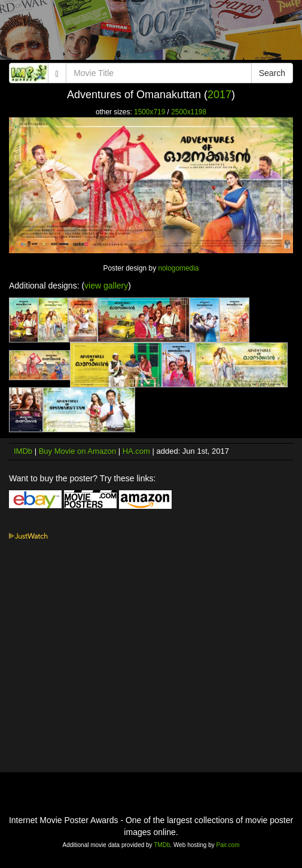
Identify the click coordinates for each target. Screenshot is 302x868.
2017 (219, 95)
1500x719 (150, 112)
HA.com (136, 451)
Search (272, 73)
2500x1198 (189, 112)
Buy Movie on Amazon (77, 451)
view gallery (106, 286)
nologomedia (178, 268)
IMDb (23, 451)
